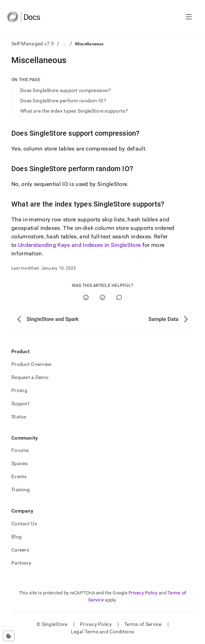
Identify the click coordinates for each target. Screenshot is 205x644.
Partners (21, 563)
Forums (20, 450)
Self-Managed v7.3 (33, 44)
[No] (102, 297)
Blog (16, 537)
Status (19, 417)
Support (21, 403)
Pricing (19, 390)
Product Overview (32, 364)
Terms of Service (143, 624)
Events (19, 476)
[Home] (24, 17)
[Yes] (86, 297)
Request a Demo (30, 377)
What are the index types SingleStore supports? (74, 111)
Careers (20, 550)
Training (21, 490)
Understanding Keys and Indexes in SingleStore (79, 245)
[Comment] (119, 297)
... (65, 44)
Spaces (20, 463)
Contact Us (24, 524)
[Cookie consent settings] (9, 636)
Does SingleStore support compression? (66, 90)
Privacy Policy (143, 593)
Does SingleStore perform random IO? (63, 101)
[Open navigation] (189, 17)
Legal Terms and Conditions (102, 632)
